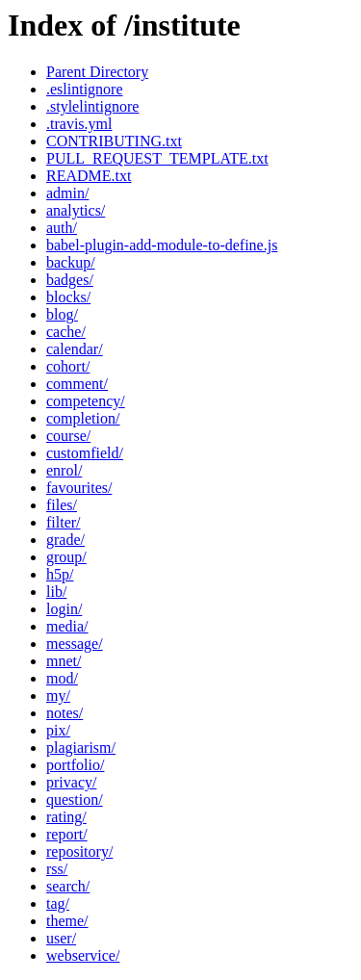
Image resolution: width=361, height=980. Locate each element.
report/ (67, 834)
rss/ (57, 869)
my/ (58, 696)
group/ (66, 557)
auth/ (62, 228)
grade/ (65, 540)
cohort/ (68, 366)
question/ (75, 799)
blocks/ (68, 297)
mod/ (62, 678)
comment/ (77, 384)
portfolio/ (75, 765)
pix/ (58, 730)
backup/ (71, 262)
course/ (68, 436)
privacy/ (71, 782)
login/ (64, 609)
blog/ (62, 314)
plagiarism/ (81, 748)
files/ (62, 505)
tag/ (58, 903)
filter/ (64, 522)
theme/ (67, 921)
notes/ (64, 713)
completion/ (83, 418)
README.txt (89, 176)
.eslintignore (85, 89)
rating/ (66, 817)
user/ (61, 938)
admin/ (67, 193)
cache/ (66, 332)
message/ (75, 644)
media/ (67, 626)
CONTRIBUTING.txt (114, 141)
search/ (68, 886)
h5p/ (60, 574)
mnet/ (64, 661)
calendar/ (75, 349)
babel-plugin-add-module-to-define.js (162, 245)
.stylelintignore (92, 106)
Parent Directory (97, 72)
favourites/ (79, 488)
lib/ (56, 592)
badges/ (70, 280)
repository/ (79, 851)
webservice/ (83, 955)
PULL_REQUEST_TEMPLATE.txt (157, 158)
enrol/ (64, 470)
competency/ (86, 401)
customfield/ (85, 453)
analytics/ (76, 210)
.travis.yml (79, 124)
